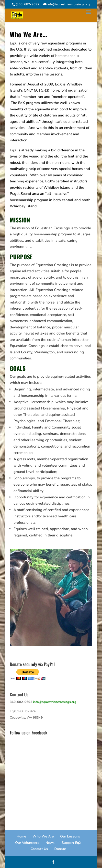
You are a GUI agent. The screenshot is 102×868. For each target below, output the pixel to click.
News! (50, 843)
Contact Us (39, 849)
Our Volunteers (27, 843)
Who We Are (43, 836)
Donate (60, 849)
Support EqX (71, 843)
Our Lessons (70, 836)
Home (21, 836)
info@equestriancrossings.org (55, 702)
